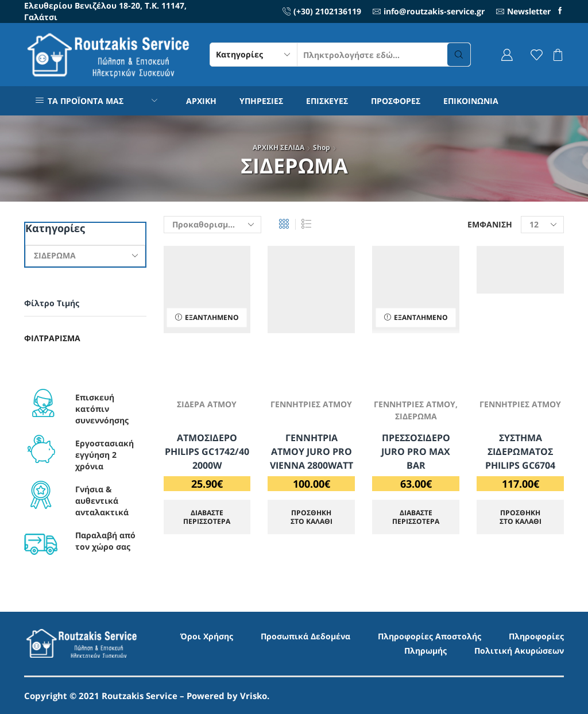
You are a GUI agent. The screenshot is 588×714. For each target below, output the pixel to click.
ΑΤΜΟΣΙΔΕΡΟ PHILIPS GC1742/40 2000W (207, 451)
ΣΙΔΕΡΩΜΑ (416, 416)
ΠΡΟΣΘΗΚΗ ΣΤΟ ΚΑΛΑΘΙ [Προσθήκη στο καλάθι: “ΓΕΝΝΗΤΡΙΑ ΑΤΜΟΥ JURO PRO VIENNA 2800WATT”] (312, 516)
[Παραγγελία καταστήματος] (212, 225)
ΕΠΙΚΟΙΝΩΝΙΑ (471, 101)
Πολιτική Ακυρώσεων (519, 651)
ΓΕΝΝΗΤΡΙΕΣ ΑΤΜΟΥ (311, 404)
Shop (322, 147)
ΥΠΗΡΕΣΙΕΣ (261, 101)
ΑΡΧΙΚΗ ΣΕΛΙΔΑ (278, 147)
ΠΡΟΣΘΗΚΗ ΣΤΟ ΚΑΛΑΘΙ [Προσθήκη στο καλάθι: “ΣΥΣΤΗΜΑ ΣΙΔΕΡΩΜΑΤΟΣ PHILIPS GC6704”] (521, 516)
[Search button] (459, 55)
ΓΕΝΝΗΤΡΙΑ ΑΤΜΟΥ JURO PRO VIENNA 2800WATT (312, 451)
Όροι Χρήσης (207, 636)
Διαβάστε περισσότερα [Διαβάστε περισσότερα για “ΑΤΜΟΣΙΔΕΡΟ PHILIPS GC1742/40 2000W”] (207, 516)
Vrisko (254, 696)
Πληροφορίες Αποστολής (430, 636)
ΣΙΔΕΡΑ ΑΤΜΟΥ (207, 404)
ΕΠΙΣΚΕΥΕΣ (327, 101)
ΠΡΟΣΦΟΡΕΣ (396, 101)
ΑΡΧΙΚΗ (201, 101)
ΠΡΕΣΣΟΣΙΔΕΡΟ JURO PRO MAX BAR (416, 451)
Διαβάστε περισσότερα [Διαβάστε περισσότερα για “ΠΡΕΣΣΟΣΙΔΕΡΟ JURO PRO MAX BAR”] (416, 516)
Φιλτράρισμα (52, 338)
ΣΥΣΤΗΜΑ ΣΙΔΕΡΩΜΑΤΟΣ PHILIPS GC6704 (520, 451)
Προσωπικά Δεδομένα (305, 636)
